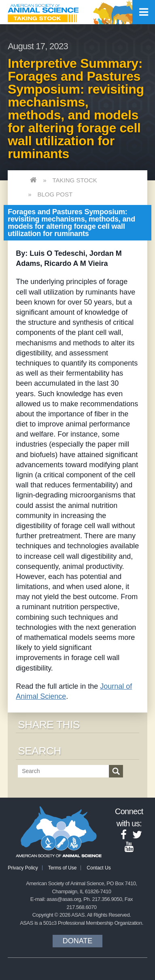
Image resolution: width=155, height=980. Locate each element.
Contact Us (99, 868)
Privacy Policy (23, 868)
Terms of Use (63, 868)
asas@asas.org (64, 899)
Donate (78, 941)
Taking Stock (75, 180)
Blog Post (55, 194)
